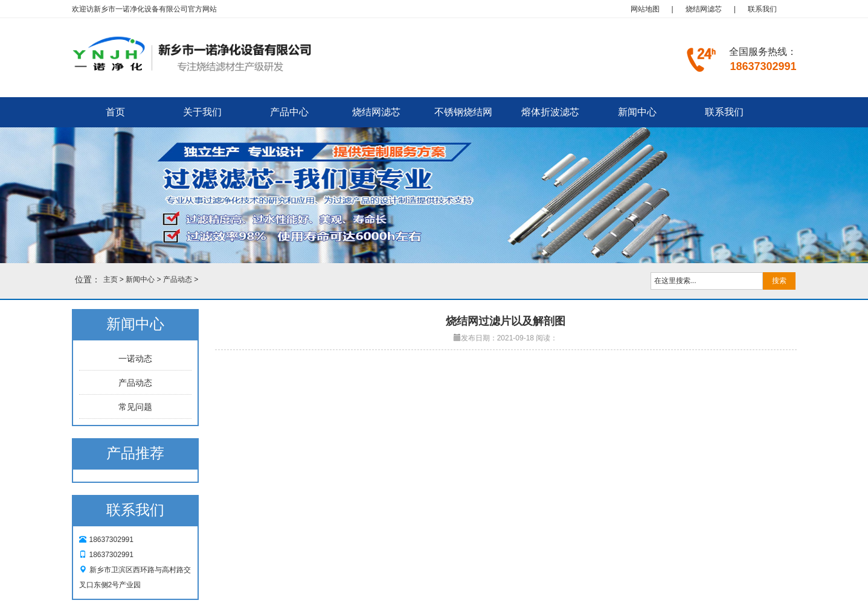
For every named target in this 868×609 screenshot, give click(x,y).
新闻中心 (637, 112)
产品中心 (289, 112)
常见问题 (135, 407)
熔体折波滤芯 (550, 112)
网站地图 (645, 9)
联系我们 (762, 9)
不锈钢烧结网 (463, 112)
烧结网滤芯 (704, 9)
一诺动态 (135, 359)
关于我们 (202, 112)
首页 (115, 112)
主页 (111, 279)
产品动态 (178, 279)
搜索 (779, 281)
